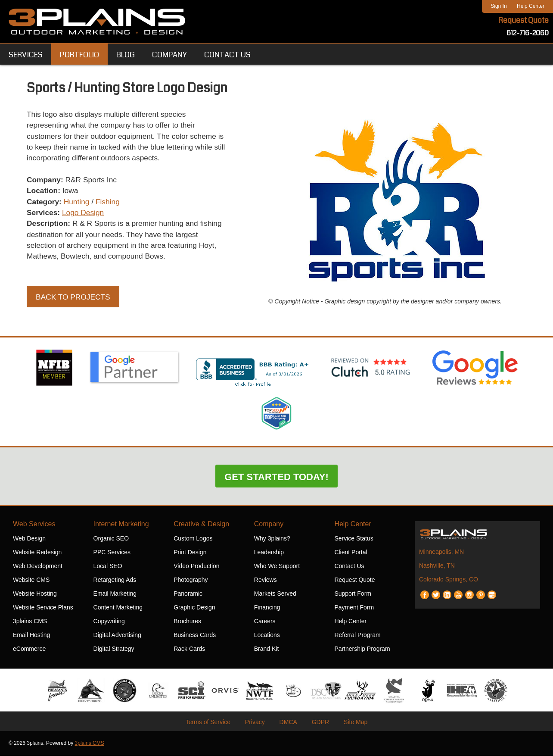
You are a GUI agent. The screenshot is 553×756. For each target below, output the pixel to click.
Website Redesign (37, 553)
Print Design (190, 553)
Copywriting (109, 622)
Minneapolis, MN (441, 553)
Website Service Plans (43, 608)
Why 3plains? (272, 539)
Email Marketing (115, 594)
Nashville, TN (437, 566)
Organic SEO (111, 539)
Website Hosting (35, 594)
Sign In (499, 6)
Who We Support (277, 567)
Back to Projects (74, 301)
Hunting (78, 204)
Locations (267, 636)
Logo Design (85, 216)
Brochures (187, 622)
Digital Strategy (114, 650)
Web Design (29, 539)
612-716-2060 (528, 33)
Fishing (111, 204)
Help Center (531, 6)
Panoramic (188, 594)
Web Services (34, 525)
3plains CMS (30, 622)
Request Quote (523, 21)
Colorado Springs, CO (449, 580)
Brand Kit (267, 650)
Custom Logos (193, 539)
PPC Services (112, 553)
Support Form (353, 594)
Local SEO (108, 567)
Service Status (354, 539)
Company (269, 525)
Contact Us (349, 567)
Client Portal (351, 553)
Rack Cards (189, 650)
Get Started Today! (276, 478)
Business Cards (195, 636)
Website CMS (31, 581)
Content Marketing (118, 608)
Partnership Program (362, 650)
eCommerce (29, 650)
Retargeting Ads (115, 581)
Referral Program (357, 636)
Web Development (38, 567)
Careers (265, 622)
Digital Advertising (117, 636)
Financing (267, 608)
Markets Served (275, 594)
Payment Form (354, 608)
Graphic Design (194, 608)
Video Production (196, 567)
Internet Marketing (121, 525)
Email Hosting (31, 636)
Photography (191, 581)
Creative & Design (201, 525)
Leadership (269, 553)
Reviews (266, 581)
